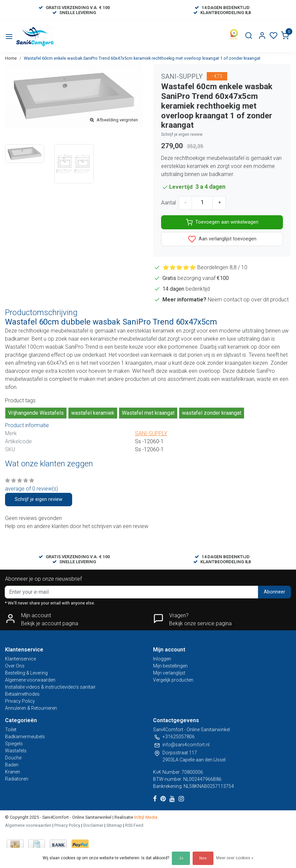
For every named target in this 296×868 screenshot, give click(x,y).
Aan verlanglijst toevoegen (222, 239)
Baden (12, 765)
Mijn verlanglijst (169, 673)
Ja (181, 858)
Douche (13, 758)
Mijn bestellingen (170, 666)
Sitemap (114, 825)
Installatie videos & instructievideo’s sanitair (50, 687)
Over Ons (15, 666)
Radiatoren (17, 779)
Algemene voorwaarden (30, 680)
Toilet (11, 730)
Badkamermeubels (25, 737)
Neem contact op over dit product (248, 300)
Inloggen (162, 659)
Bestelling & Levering (26, 673)
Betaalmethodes (22, 694)
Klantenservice (20, 659)
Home (11, 58)
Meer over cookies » (235, 858)
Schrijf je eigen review (182, 134)
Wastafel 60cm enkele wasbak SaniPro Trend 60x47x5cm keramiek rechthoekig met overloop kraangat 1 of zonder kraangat (142, 58)
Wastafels (16, 751)
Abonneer (275, 592)
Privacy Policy (20, 701)
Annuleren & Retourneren (31, 708)
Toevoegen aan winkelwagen (222, 222)
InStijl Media (145, 817)
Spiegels (14, 744)
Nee (203, 858)
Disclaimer (93, 825)
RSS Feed (134, 825)
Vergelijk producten (173, 680)
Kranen (13, 772)
